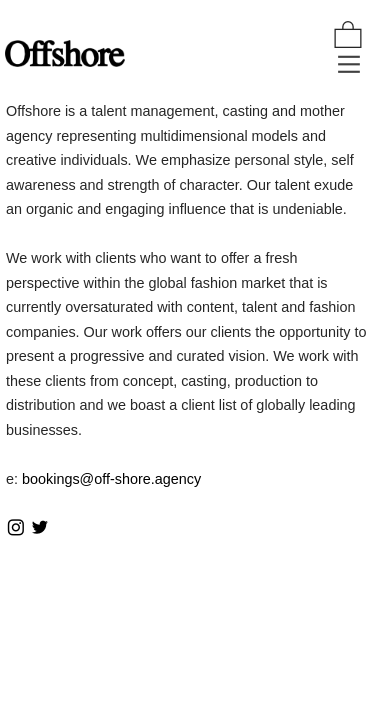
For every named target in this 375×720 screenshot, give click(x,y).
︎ (349, 64)
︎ (16, 528)
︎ (348, 36)
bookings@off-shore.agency (111, 479)
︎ (40, 528)
